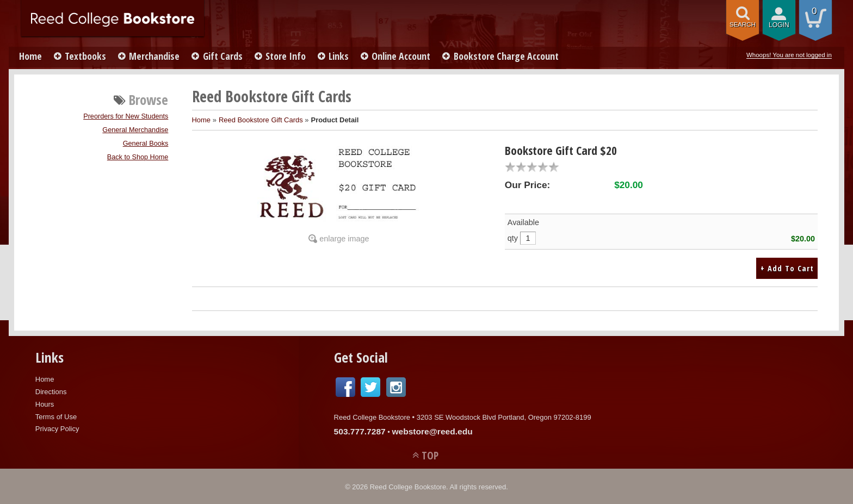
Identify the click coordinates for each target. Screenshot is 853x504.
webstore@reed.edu (432, 430)
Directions (51, 391)
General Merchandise (135, 130)
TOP (430, 454)
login (779, 25)
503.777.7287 (360, 430)
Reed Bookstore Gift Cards (261, 120)
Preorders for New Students (126, 116)
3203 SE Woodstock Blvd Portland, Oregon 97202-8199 (504, 416)
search (743, 24)
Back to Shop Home (138, 157)
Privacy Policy (57, 428)
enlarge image (344, 239)
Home (31, 56)
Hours (45, 403)
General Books (146, 144)
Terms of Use (56, 416)
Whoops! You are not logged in (789, 55)
